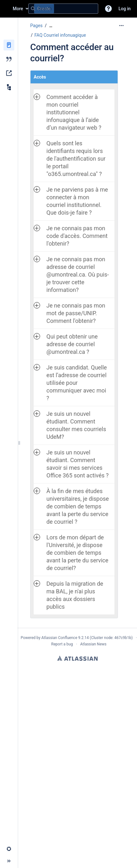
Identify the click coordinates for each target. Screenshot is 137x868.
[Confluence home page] (6, 9)
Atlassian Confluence (59, 638)
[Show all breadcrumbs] (51, 26)
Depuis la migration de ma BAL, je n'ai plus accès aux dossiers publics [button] (68, 595)
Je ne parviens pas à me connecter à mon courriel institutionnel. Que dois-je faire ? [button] (71, 201)
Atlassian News (93, 644)
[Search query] (63, 9)
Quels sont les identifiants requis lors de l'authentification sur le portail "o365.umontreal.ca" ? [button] (70, 159)
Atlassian (77, 658)
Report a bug (62, 644)
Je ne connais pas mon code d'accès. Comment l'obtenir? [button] (71, 236)
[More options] (121, 26)
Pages (36, 26)
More (18, 9)
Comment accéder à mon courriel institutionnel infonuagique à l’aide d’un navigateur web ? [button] (68, 112)
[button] (108, 9)
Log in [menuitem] (125, 9)
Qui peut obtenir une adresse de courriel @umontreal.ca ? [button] (66, 344)
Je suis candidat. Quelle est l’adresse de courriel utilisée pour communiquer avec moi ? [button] (70, 383)
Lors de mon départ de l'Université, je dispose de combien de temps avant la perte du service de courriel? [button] (71, 553)
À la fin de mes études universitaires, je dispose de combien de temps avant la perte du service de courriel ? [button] (71, 506)
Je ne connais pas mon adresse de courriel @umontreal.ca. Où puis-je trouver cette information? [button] (71, 274)
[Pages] (9, 45)
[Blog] (9, 59)
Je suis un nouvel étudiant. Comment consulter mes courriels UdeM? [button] (70, 425)
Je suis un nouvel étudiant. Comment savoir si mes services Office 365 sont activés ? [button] (71, 464)
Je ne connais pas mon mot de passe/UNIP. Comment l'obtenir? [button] (69, 313)
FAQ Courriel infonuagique (60, 35)
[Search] (33, 9)
